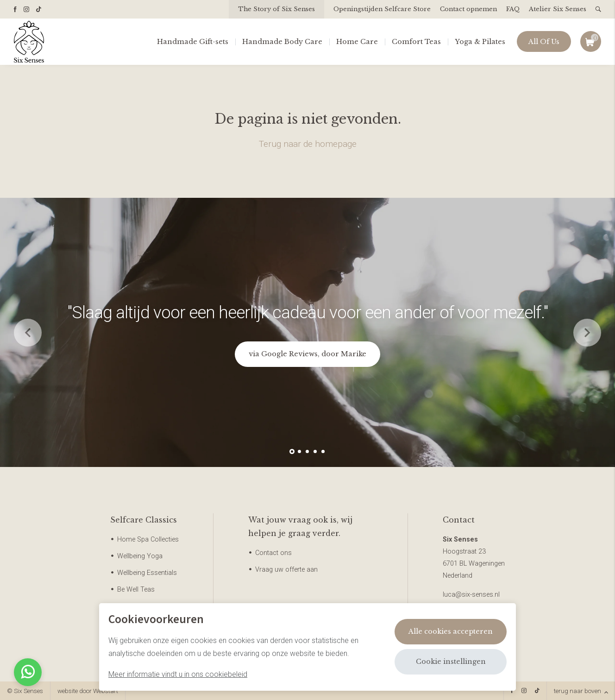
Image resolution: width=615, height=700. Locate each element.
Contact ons (273, 553)
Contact (459, 520)
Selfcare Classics (144, 520)
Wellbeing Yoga (140, 556)
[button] (292, 451)
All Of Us (544, 42)
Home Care (357, 42)
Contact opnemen (468, 9)
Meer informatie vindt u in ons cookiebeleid (178, 674)
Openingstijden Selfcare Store (382, 9)
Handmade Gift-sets (193, 42)
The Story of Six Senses (276, 9)
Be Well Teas (136, 590)
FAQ (513, 9)
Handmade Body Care (282, 42)
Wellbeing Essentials (147, 573)
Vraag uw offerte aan (286, 570)
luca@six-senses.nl (471, 595)
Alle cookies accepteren (451, 631)
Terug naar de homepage (308, 144)
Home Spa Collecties (148, 539)
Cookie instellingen (451, 662)
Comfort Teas (416, 42)
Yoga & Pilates (480, 42)
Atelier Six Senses (558, 9)
